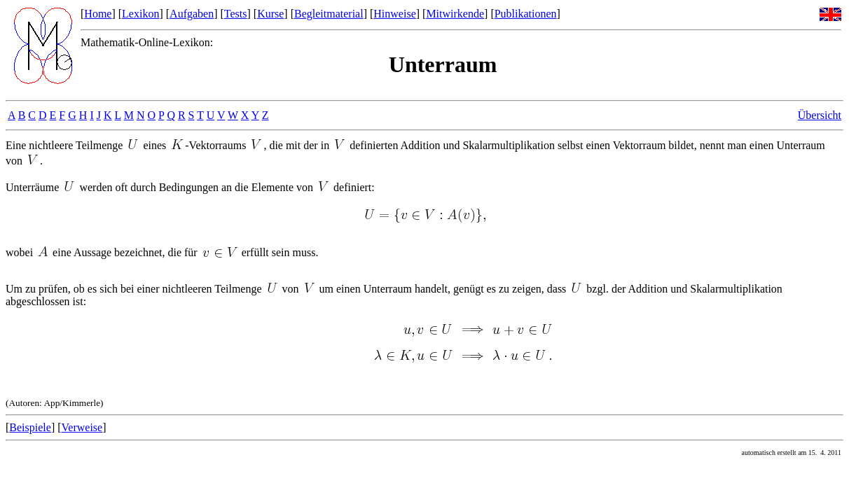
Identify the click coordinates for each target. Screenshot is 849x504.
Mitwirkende (455, 14)
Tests (236, 14)
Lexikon (140, 14)
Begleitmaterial (329, 14)
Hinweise (394, 14)
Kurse (270, 14)
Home (98, 14)
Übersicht (820, 115)
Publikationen (526, 14)
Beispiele (30, 427)
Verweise (82, 427)
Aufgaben (192, 14)
